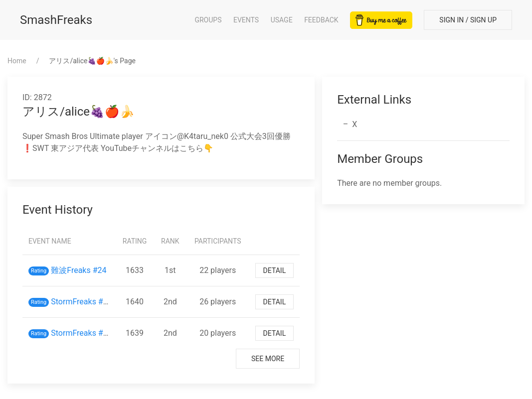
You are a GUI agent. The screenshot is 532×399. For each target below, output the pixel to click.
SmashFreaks (56, 20)
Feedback (321, 20)
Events (246, 20)
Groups (208, 20)
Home (17, 61)
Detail (275, 270)
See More (268, 359)
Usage (282, 20)
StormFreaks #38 (81, 333)
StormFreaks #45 (81, 302)
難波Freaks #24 (79, 270)
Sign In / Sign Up (468, 20)
